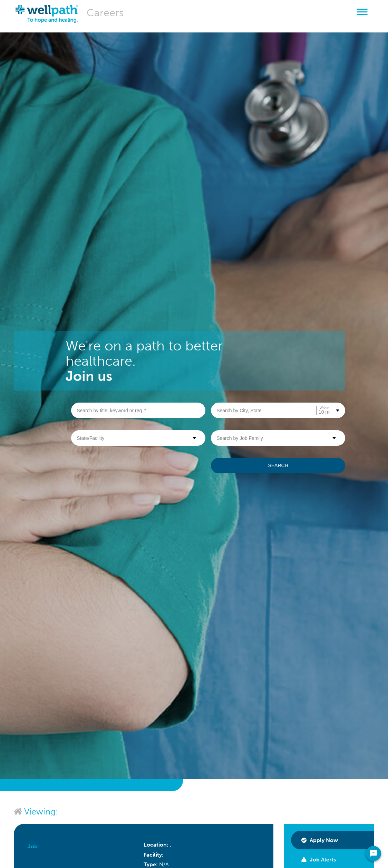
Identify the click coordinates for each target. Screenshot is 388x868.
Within (324, 408)
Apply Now (320, 840)
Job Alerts (319, 860)
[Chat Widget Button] (374, 853)
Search (278, 465)
